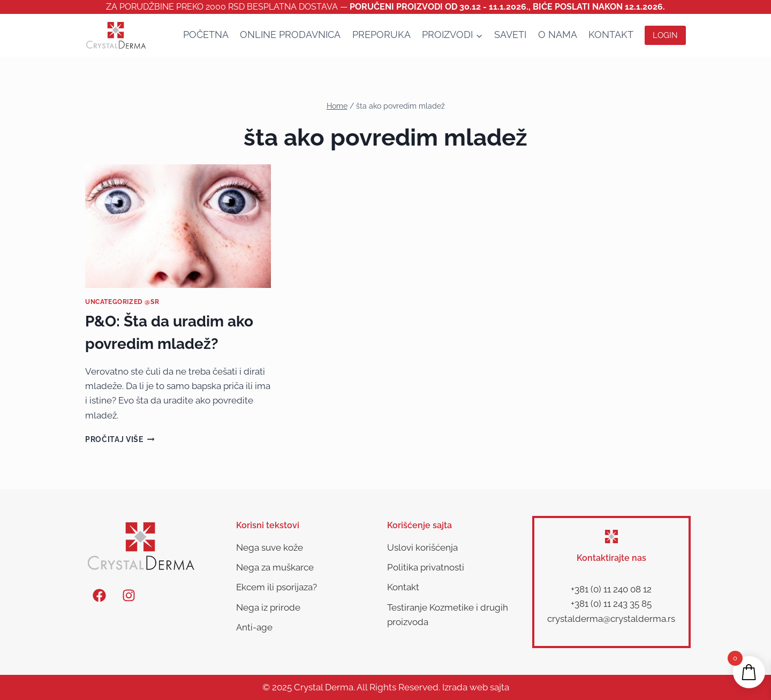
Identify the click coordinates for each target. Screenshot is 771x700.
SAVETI (510, 35)
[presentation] (178, 226)
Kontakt (611, 35)
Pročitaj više (120, 439)
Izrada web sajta (476, 687)
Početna (206, 35)
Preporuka (381, 35)
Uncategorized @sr (122, 302)
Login (665, 35)
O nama (558, 35)
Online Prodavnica (290, 35)
